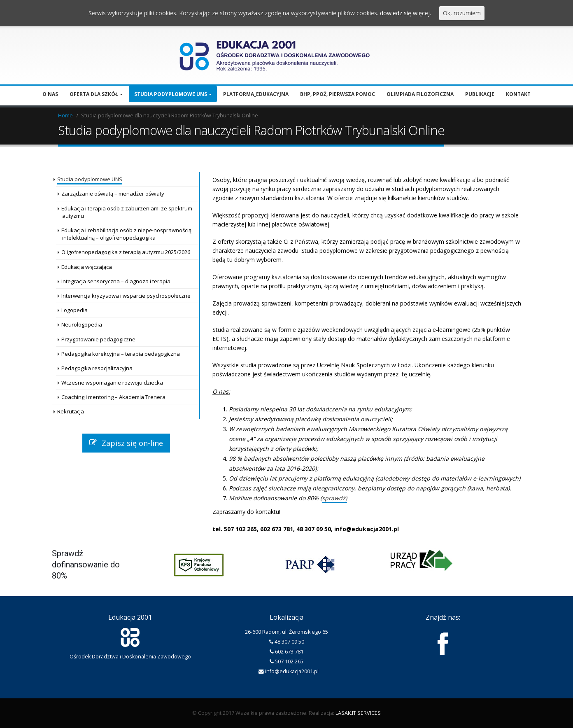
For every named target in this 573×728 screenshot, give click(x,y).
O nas (50, 94)
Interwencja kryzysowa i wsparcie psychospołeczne (126, 296)
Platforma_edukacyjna (256, 94)
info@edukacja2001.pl (292, 671)
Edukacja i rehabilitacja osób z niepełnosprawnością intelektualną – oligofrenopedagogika (126, 234)
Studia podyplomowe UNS (171, 94)
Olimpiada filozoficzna (420, 94)
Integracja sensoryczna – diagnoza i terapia (116, 281)
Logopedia (75, 310)
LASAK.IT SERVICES (358, 713)
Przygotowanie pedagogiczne (98, 339)
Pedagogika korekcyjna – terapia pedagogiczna (121, 354)
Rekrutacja (71, 411)
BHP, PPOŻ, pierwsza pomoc (338, 94)
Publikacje (480, 94)
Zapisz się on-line (126, 443)
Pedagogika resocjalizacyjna (97, 368)
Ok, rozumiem (462, 13)
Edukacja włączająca (87, 267)
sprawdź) (334, 498)
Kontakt (518, 94)
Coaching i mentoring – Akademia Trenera (113, 397)
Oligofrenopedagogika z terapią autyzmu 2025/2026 (126, 252)
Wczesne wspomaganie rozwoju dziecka (112, 383)
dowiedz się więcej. (405, 13)
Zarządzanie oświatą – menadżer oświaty (113, 194)
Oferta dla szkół (94, 94)
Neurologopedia (82, 324)
